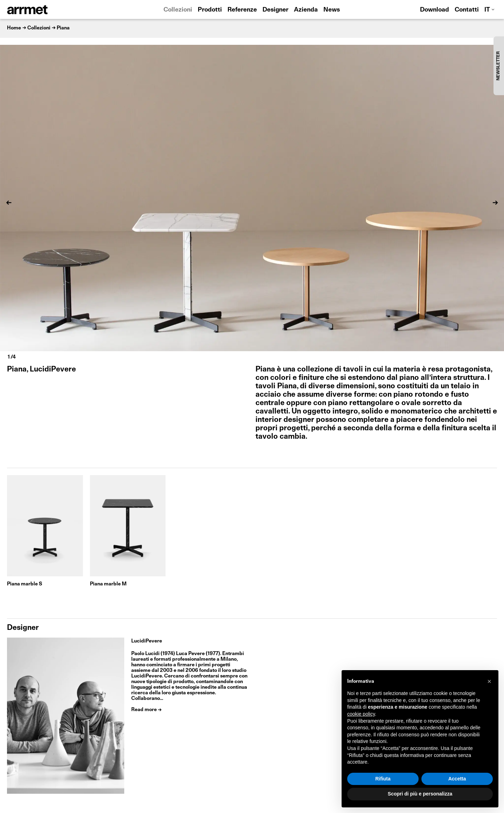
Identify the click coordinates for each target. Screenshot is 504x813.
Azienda (306, 10)
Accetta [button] (457, 779)
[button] (489, 681)
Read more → (146, 710)
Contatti (467, 10)
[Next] (495, 203)
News (332, 10)
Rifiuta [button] (383, 779)
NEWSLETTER (498, 66)
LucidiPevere (147, 641)
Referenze (242, 10)
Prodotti (210, 10)
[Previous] (9, 203)
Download (435, 10)
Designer (275, 10)
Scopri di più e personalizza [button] (420, 794)
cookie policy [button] (361, 714)
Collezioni (178, 10)
